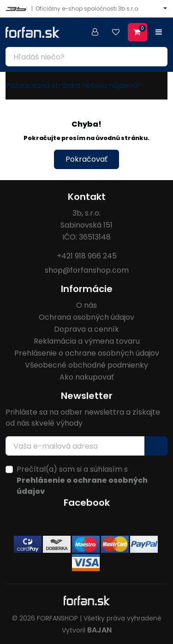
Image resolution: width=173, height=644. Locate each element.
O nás (86, 305)
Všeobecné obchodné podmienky (86, 365)
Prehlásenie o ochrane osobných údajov (87, 353)
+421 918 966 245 (87, 256)
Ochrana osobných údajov (86, 317)
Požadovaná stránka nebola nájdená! (73, 85)
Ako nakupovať (87, 377)
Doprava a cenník (86, 329)
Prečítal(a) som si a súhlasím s (82, 480)
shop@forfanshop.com (87, 270)
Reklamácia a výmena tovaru (87, 341)
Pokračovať (86, 159)
